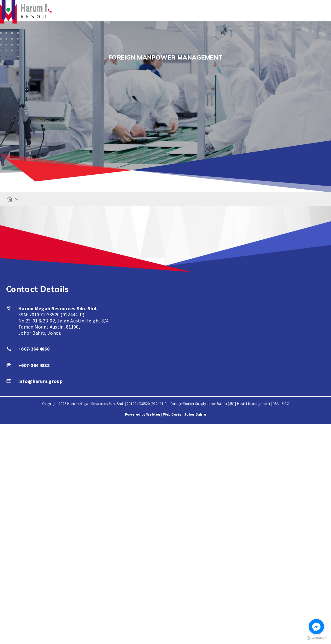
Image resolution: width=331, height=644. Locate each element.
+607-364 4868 (34, 349)
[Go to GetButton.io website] (316, 638)
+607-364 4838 (34, 365)
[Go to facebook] (316, 627)
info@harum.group (40, 381)
